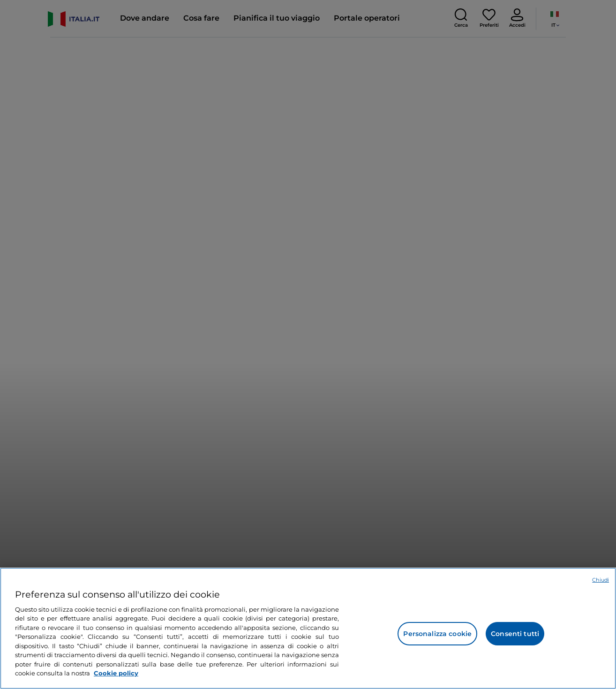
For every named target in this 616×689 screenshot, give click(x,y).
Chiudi (601, 580)
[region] (308, 628)
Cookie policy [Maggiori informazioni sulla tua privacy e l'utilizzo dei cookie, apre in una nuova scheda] (116, 673)
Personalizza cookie (437, 634)
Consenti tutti (515, 634)
